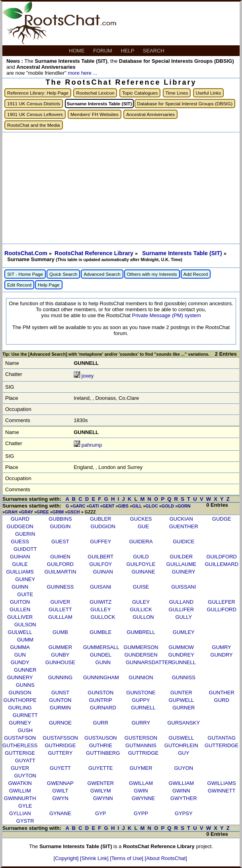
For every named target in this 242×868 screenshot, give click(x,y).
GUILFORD (60, 564)
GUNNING (60, 677)
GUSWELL (181, 738)
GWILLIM (20, 791)
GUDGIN (60, 526)
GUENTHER (184, 526)
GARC (79, 506)
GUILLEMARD (222, 564)
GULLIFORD (221, 609)
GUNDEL (101, 655)
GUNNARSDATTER (149, 662)
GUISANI (101, 587)
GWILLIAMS (222, 783)
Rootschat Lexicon (95, 93)
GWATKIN (20, 783)
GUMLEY (184, 632)
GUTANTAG (222, 738)
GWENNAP (60, 783)
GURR (101, 723)
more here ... (82, 73)
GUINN (20, 587)
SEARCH (154, 51)
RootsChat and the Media (34, 125)
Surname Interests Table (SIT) (183, 253)
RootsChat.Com (26, 253)
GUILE (20, 564)
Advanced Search (102, 274)
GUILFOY (101, 564)
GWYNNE (143, 798)
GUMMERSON (141, 647)
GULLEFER (222, 602)
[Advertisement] (121, 188)
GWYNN (103, 798)
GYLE (25, 806)
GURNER (183, 708)
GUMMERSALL (101, 647)
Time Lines (177, 93)
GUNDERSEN (141, 655)
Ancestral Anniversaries (150, 114)
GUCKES (141, 519)
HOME (77, 51)
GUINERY (184, 572)
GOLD (168, 506)
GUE (143, 526)
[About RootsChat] (166, 858)
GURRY (141, 723)
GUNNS (25, 685)
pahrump (92, 445)
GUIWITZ (101, 602)
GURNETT (25, 715)
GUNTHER (222, 693)
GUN (20, 655)
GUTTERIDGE (222, 745)
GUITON (20, 602)
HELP (128, 51)
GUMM (25, 640)
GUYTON (25, 776)
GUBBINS (60, 519)
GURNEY (20, 723)
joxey (88, 376)
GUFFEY (101, 542)
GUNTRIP (101, 700)
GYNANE (60, 813)
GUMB (60, 632)
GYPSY (184, 813)
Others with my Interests (152, 274)
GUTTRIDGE (143, 753)
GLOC (152, 506)
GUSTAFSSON (60, 738)
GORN (184, 506)
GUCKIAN (181, 519)
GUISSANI (183, 587)
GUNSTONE (141, 693)
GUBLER (101, 519)
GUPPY (141, 700)
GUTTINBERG (103, 753)
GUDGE (222, 519)
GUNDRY (222, 655)
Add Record (196, 274)
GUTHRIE (101, 745)
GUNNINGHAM (101, 677)
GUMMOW (181, 647)
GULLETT (60, 609)
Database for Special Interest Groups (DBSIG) (185, 104)
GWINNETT (222, 791)
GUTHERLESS (20, 745)
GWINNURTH (20, 798)
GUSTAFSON (20, 738)
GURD (222, 700)
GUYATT (25, 760)
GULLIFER (181, 609)
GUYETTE (101, 768)
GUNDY (20, 662)
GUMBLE (101, 632)
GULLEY (101, 609)
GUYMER (141, 768)
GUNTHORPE (20, 700)
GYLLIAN (20, 813)
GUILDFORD (222, 557)
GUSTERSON (141, 738)
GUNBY (60, 655)
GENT (108, 506)
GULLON (143, 617)
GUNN (103, 662)
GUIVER (60, 602)
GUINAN (103, 572)
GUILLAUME (181, 564)
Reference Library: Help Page (38, 93)
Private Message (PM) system (166, 315)
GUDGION (103, 526)
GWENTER (101, 783)
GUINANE (143, 572)
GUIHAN (20, 557)
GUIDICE (183, 542)
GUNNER (25, 670)
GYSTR (25, 821)
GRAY (27, 512)
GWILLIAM (181, 783)
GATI (94, 506)
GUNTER (181, 693)
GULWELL (20, 632)
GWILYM (101, 791)
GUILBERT (101, 557)
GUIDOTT (25, 549)
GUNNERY (20, 677)
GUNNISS (184, 677)
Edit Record (19, 285)
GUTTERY (60, 753)
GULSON (25, 625)
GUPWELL (181, 700)
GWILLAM (141, 783)
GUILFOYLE (141, 564)
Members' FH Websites (95, 114)
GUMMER (60, 647)
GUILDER (181, 557)
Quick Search (63, 274)
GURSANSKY (183, 723)
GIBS (123, 506)
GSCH (73, 512)
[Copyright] (67, 858)
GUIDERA (141, 542)
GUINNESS (60, 587)
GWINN (181, 791)
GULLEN (20, 609)
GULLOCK (103, 617)
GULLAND (181, 602)
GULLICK (141, 609)
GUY (183, 753)
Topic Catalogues (140, 93)
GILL (137, 506)
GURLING (20, 708)
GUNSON (20, 693)
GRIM (58, 512)
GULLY (183, 617)
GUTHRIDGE (60, 745)
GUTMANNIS (141, 745)
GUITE (25, 594)
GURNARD (103, 708)
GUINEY (25, 579)
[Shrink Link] (95, 858)
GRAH (11, 512)
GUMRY (222, 647)
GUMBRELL (141, 632)
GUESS (20, 542)
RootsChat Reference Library (95, 253)
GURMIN (60, 708)
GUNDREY (181, 655)
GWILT (60, 791)
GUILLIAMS (20, 572)
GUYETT (60, 768)
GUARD (20, 519)
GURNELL (143, 708)
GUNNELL (184, 662)
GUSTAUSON (101, 738)
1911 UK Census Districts (34, 104)
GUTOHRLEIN (181, 745)
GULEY (141, 602)
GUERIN (25, 534)
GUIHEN (60, 557)
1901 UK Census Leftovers (35, 114)
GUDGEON (20, 526)
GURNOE (60, 723)
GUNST (60, 693)
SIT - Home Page (25, 274)
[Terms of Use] (127, 858)
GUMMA (20, 647)
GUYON (183, 768)
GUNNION (141, 677)
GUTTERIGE (20, 753)
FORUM (103, 51)
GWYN (60, 798)
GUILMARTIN (60, 572)
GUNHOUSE (60, 662)
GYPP (141, 813)
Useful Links (209, 93)
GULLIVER (20, 617)
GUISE (141, 587)
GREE (43, 512)
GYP (101, 813)
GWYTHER (183, 798)
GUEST (60, 542)
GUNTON (60, 700)
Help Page (49, 285)
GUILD (141, 557)
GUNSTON (101, 693)
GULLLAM (60, 617)
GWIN (141, 791)
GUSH (25, 730)
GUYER (20, 768)
